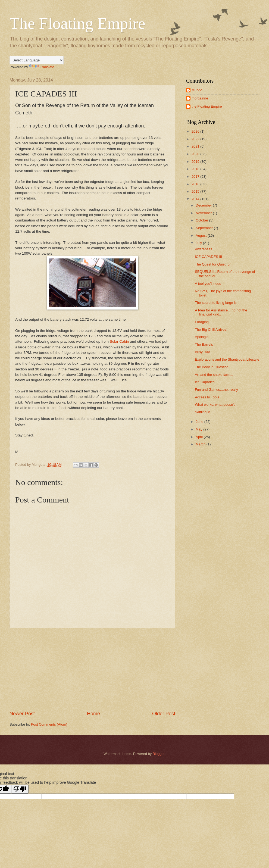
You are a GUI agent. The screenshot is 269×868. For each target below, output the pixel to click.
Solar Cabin (119, 341)
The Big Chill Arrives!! (212, 330)
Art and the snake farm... (214, 375)
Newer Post (22, 714)
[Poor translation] (20, 789)
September (205, 228)
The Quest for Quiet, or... (214, 264)
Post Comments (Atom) (49, 724)
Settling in (203, 412)
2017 (196, 177)
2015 (196, 191)
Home (93, 714)
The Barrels (204, 344)
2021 (196, 146)
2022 (196, 139)
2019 (196, 162)
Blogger (159, 754)
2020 (196, 154)
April (200, 437)
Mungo (197, 90)
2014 (196, 199)
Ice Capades (205, 382)
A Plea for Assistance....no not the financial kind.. (221, 312)
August (202, 235)
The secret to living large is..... (218, 303)
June (200, 422)
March (201, 444)
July (199, 243)
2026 (196, 131)
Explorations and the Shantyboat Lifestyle (227, 359)
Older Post (164, 714)
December (204, 205)
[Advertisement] (92, 669)
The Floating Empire (77, 23)
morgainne (200, 98)
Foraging (202, 322)
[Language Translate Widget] (37, 60)
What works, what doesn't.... (217, 405)
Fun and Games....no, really (216, 390)
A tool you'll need (208, 284)
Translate (42, 67)
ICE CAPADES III (208, 257)
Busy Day (202, 352)
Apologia (202, 337)
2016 (196, 184)
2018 (196, 169)
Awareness (203, 249)
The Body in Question (212, 367)
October (202, 220)
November (204, 213)
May (199, 429)
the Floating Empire (207, 106)
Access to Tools (207, 397)
